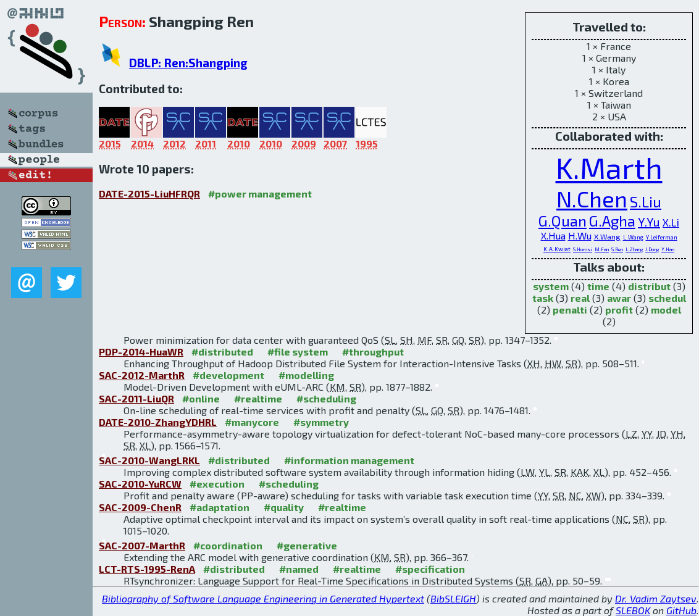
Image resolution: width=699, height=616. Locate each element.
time (598, 286)
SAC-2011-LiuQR (136, 398)
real (580, 298)
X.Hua (553, 235)
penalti (570, 310)
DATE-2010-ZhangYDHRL (158, 422)
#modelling (306, 375)
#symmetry (321, 422)
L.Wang (633, 237)
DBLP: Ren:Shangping (188, 63)
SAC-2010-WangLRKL (149, 460)
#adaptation (220, 507)
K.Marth (609, 167)
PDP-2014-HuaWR (141, 352)
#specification (430, 569)
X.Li (671, 222)
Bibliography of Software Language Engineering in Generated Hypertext (263, 598)
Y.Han (668, 249)
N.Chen (592, 198)
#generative (307, 545)
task (543, 298)
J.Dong (652, 249)
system (551, 286)
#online (201, 398)
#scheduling (326, 398)
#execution (217, 484)
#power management (260, 194)
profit (619, 310)
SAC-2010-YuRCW (140, 484)
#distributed (222, 352)
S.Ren (617, 249)
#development (228, 375)
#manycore (252, 422)
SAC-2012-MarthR (142, 375)
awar (619, 298)
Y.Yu (649, 222)
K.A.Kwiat (557, 249)
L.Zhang (634, 249)
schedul (667, 298)
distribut (649, 286)
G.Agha (612, 221)
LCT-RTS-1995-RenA (147, 569)
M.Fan (602, 249)
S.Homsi (583, 249)
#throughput (373, 352)
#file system (298, 352)
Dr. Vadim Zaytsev (656, 598)
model (666, 310)
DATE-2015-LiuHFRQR (149, 194)
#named (299, 569)
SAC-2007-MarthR (142, 545)
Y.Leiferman (662, 237)
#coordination (228, 545)
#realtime (258, 398)
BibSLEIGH (453, 598)
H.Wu (580, 235)
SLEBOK (633, 610)
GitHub (681, 610)
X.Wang (607, 236)
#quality (284, 507)
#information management (349, 460)
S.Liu (646, 202)
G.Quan (563, 221)
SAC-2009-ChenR (140, 507)
